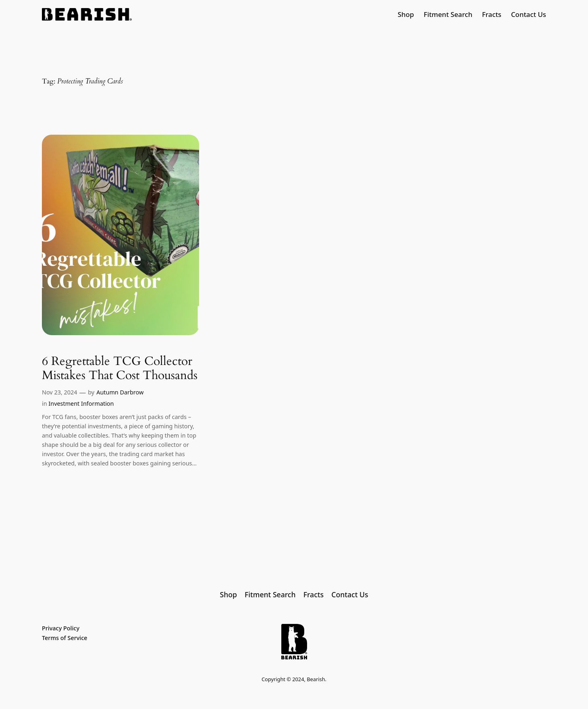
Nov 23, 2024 (59, 392)
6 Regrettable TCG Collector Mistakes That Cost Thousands (120, 369)
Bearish (316, 679)
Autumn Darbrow (120, 392)
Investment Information (81, 404)
